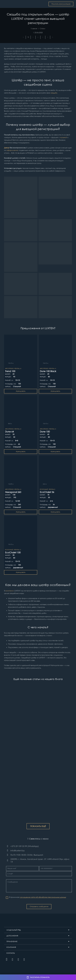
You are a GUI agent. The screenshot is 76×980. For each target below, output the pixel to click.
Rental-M (18, 368)
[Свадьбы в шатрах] (55, 230)
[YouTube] (13, 959)
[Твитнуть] (28, 37)
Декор (7, 148)
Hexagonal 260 (13, 492)
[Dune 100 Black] (55, 336)
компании (10, 591)
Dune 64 (9, 432)
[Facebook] (18, 959)
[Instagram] (7, 959)
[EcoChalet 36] (55, 457)
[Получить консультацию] (61, 4)
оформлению (12, 150)
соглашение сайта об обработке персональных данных (43, 897)
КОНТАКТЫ (11, 953)
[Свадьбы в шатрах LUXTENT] (55, 284)
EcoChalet (44, 489)
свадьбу (54, 93)
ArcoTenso (9, 368)
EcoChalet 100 (13, 552)
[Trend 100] (21, 336)
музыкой (63, 137)
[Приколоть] (38, 37)
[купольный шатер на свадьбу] (55, 188)
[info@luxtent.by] (8, 851)
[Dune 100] (55, 396)
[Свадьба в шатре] (21, 197)
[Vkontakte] (24, 959)
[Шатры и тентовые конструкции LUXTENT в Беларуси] (12, 4)
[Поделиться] (23, 37)
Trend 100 (10, 371)
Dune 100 (45, 432)
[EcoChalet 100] (21, 517)
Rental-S (52, 489)
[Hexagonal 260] (21, 457)
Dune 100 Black (48, 371)
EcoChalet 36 (47, 492)
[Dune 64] (21, 396)
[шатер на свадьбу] (21, 257)
